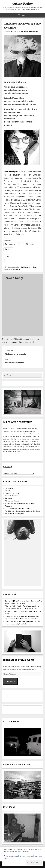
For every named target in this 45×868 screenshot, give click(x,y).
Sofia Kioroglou (25, 267)
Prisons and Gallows (12, 501)
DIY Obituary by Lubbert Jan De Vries (18, 509)
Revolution (8, 498)
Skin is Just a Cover (12, 496)
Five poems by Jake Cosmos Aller (25, 609)
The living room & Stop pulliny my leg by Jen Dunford (23, 511)
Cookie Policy (8, 858)
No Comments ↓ (32, 31)
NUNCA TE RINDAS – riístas (15, 611)
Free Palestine (10, 488)
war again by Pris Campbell (14, 514)
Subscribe (10, 681)
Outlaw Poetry (23, 4)
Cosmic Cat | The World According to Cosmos (21, 601)
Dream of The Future (12, 493)
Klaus (23, 31)
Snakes (7, 491)
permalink (16, 269)
